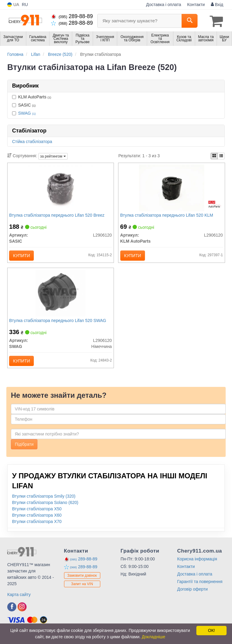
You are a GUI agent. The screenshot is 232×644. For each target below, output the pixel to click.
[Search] (190, 21)
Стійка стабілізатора (32, 141)
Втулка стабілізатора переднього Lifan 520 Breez (58, 216)
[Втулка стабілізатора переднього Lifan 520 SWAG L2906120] (60, 297)
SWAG (27, 112)
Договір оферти (193, 596)
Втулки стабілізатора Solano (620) (45, 509)
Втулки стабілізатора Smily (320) (44, 503)
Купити (23, 257)
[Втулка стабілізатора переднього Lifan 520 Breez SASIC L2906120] (60, 188)
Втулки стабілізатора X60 (37, 522)
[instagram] (22, 614)
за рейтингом (53, 156)
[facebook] (12, 614)
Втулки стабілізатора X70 (37, 528)
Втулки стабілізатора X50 (37, 516)
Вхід (217, 5)
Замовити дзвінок (82, 582)
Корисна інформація (197, 566)
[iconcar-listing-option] (221, 155)
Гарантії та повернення (200, 588)
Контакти (196, 5)
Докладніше (153, 637)
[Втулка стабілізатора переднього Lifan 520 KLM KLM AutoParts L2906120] (172, 188)
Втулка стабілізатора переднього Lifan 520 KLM (168, 216)
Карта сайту (19, 601)
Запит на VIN (82, 591)
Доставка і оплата (164, 5)
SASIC (24, 104)
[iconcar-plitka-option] (214, 155)
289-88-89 (72, 16)
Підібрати (24, 451)
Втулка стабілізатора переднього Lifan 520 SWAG (59, 325)
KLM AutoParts (32, 96)
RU (25, 5)
